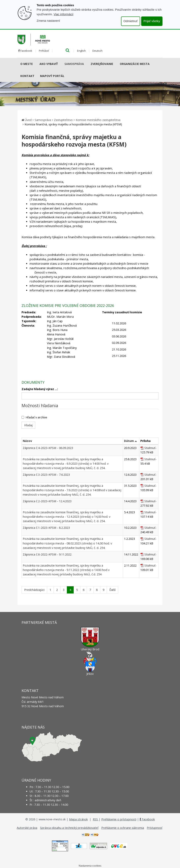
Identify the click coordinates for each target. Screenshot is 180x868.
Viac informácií (63, 14)
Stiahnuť (150, 448)
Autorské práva (27, 828)
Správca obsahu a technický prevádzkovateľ (69, 828)
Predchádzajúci (34, 590)
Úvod (28, 120)
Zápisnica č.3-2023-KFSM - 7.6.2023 (46, 475)
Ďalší (112, 590)
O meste (27, 64)
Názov (27, 441)
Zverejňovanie (102, 64)
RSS (96, 819)
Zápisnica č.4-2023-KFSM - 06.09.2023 (48, 448)
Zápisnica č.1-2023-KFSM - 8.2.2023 (46, 528)
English (81, 51)
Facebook (25, 51)
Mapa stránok (78, 819)
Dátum (129, 441)
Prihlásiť (44, 51)
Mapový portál (52, 76)
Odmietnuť (131, 21)
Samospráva (74, 64)
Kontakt (27, 76)
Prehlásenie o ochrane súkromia (123, 828)
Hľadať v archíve (34, 417)
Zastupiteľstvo (63, 120)
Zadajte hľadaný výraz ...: (40, 389)
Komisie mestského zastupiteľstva (98, 120)
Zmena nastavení (48, 21)
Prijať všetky (152, 21)
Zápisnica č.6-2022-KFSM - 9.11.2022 (47, 554)
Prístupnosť (155, 828)
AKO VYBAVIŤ (49, 64)
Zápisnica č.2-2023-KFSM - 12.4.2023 (47, 501)
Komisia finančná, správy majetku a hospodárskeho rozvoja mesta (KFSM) (73, 124)
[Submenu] (34, 64)
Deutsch (97, 51)
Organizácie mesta (135, 64)
